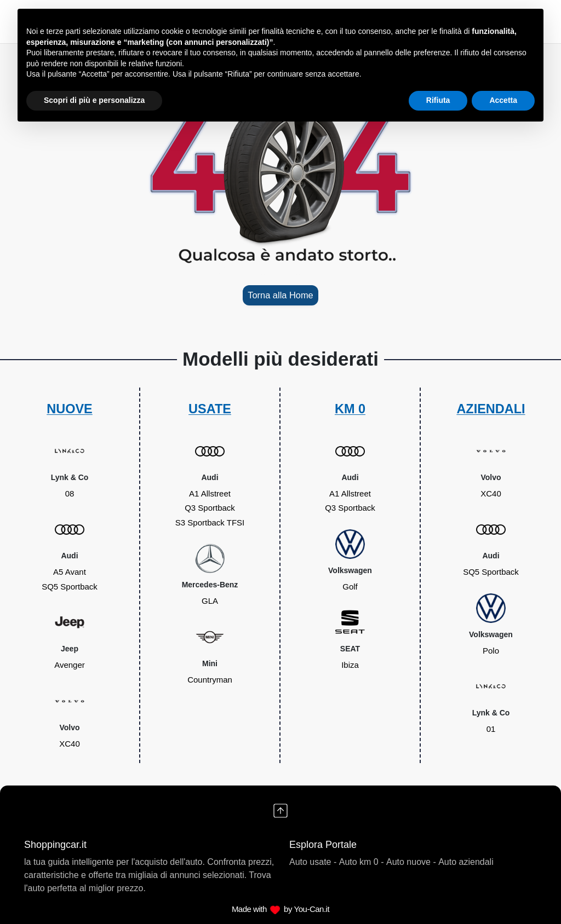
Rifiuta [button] (438, 100)
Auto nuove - (411, 862)
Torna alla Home (280, 295)
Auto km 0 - (362, 862)
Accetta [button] (503, 100)
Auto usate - (313, 862)
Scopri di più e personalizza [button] (94, 100)
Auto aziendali (466, 862)
